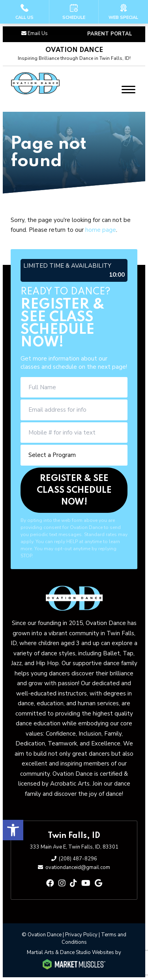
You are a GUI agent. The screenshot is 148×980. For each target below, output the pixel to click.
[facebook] (50, 883)
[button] (13, 830)
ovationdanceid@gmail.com (78, 867)
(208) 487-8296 (78, 859)
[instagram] (62, 883)
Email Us (38, 33)
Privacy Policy (81, 935)
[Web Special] (123, 12)
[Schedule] (74, 12)
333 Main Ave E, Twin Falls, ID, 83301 (74, 847)
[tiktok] (73, 883)
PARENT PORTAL (110, 34)
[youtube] (86, 883)
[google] (98, 883)
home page (101, 230)
